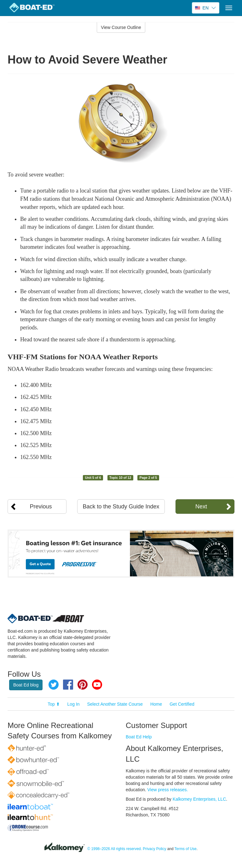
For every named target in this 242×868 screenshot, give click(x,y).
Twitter (54, 685)
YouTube (97, 685)
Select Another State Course (115, 704)
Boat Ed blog (26, 685)
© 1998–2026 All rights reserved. (115, 849)
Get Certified (182, 704)
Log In (74, 704)
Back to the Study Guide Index (121, 507)
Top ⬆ (54, 704)
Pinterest (83, 685)
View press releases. (168, 790)
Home (156, 704)
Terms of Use (186, 849)
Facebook (68, 685)
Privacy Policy (154, 849)
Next (201, 507)
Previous (41, 507)
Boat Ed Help (139, 737)
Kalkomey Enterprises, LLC (199, 799)
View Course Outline (121, 27)
